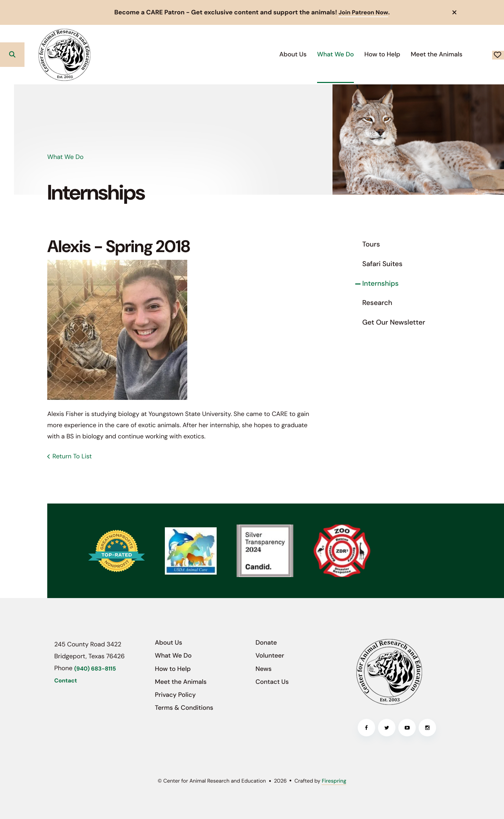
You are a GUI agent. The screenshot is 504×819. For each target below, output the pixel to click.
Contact (66, 681)
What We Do (285, 54)
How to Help (332, 54)
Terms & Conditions (184, 708)
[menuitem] (243, 54)
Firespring (334, 781)
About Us (243, 54)
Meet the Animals (386, 54)
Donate (473, 55)
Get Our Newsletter (394, 322)
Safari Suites (382, 264)
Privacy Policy (176, 695)
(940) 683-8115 (95, 669)
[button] (455, 12)
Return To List (72, 456)
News (264, 668)
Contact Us (272, 682)
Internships (380, 283)
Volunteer (270, 655)
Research (377, 303)
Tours (371, 244)
